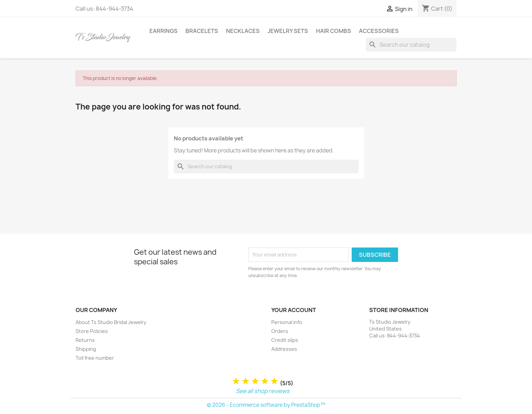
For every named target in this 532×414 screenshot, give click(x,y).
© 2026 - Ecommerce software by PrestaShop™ (266, 405)
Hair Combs (333, 31)
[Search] (411, 45)
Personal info (287, 322)
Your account (294, 310)
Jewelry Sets (288, 31)
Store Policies (92, 331)
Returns (85, 340)
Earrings (163, 31)
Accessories (379, 31)
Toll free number (95, 358)
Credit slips (285, 340)
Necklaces (243, 31)
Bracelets (202, 31)
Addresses (284, 349)
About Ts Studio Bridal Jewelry (111, 322)
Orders (280, 331)
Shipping (86, 349)
